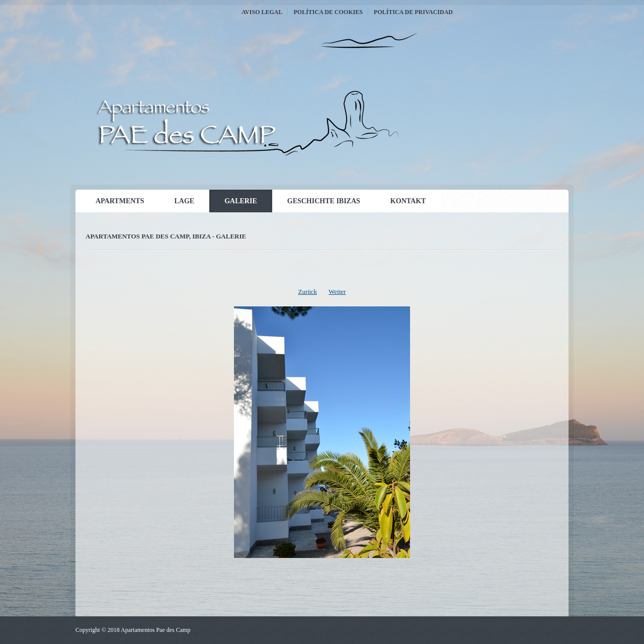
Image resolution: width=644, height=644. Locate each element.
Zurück (308, 292)
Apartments (120, 201)
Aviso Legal (262, 12)
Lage (184, 201)
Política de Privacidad (413, 12)
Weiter (337, 292)
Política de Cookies (328, 12)
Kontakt (408, 201)
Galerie (241, 201)
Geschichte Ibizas (324, 201)
